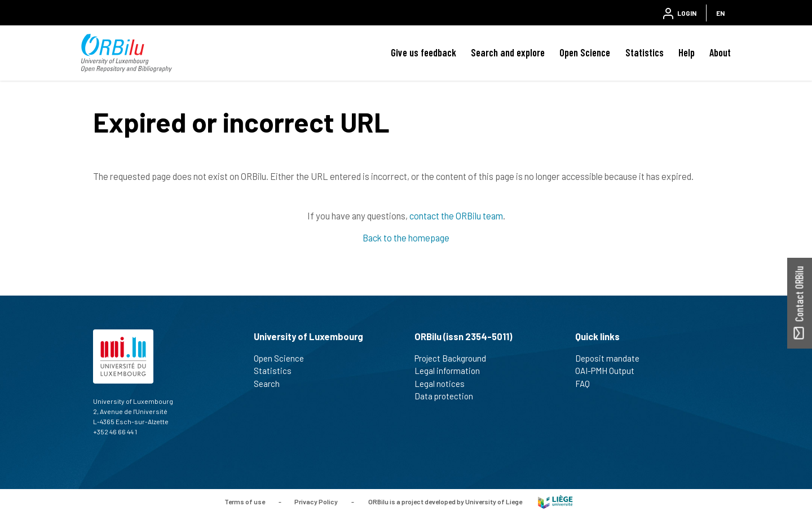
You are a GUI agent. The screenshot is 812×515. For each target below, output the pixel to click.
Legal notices (444, 384)
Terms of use (245, 501)
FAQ (587, 384)
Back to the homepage (406, 237)
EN (720, 13)
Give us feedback (423, 52)
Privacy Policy (316, 501)
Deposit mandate (612, 358)
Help (687, 52)
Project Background (455, 358)
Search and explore (508, 52)
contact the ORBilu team (456, 215)
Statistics (645, 52)
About (720, 52)
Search (272, 384)
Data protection (449, 396)
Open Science (585, 52)
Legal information (452, 371)
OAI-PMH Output (610, 371)
